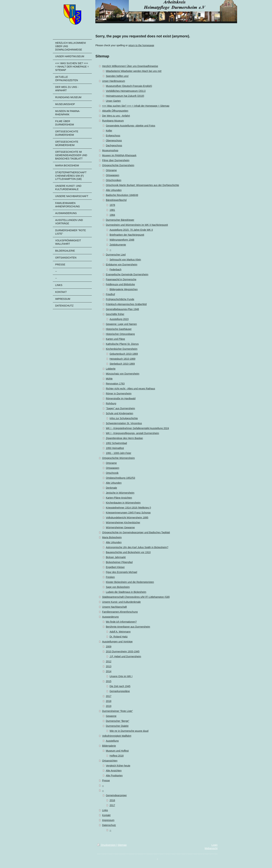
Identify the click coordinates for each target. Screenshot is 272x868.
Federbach (115, 269)
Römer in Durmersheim (119, 394)
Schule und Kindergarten (119, 413)
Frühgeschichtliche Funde (120, 299)
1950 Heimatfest (115, 448)
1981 (112, 210)
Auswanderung (110, 617)
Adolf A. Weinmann (120, 632)
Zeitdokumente (118, 245)
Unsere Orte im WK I (121, 676)
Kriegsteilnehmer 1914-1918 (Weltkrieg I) (128, 508)
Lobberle (111, 369)
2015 (109, 681)
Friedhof (110, 294)
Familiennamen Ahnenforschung (120, 612)
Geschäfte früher (115, 314)
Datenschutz (109, 825)
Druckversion (107, 845)
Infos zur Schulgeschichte (124, 418)
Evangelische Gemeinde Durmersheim (127, 274)
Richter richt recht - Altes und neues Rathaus (130, 389)
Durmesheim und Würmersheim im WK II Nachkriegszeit (137, 225)
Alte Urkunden (114, 190)
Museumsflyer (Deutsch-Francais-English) (129, 86)
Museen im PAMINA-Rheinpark (119, 155)
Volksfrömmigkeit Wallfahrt (117, 736)
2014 (109, 671)
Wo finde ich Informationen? (121, 622)
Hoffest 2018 (117, 756)
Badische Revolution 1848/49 (122, 195)
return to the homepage (141, 45)
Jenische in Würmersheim (120, 493)
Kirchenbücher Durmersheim (122, 349)
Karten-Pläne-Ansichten (119, 498)
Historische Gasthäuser (119, 329)
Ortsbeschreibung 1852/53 (120, 478)
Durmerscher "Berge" (117, 721)
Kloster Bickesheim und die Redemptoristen (130, 582)
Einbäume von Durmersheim (121, 265)
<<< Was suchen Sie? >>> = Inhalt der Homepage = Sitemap (136, 106)
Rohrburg (111, 403)
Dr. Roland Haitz (119, 637)
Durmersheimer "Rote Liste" (117, 711)
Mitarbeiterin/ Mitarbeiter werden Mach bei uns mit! (134, 71)
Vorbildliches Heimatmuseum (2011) (126, 91)
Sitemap (122, 845)
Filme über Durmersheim (116, 160)
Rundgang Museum (113, 121)
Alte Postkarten (114, 776)
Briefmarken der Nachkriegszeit (127, 235)
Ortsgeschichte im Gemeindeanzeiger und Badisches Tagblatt (136, 532)
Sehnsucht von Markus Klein (125, 260)
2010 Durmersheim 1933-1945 (123, 651)
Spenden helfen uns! (117, 76)
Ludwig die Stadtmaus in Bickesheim (126, 592)
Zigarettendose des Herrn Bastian (124, 438)
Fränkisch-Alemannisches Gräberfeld (126, 304)
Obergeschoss (114, 141)
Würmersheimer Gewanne (120, 527)
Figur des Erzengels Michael (121, 572)
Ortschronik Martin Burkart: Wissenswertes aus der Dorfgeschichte (142, 185)
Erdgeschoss (113, 136)
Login (214, 845)
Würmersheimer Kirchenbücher (123, 523)
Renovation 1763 (115, 384)
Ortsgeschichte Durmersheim (118, 165)
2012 (109, 661)
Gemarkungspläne (120, 691)
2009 (109, 647)
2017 (109, 696)
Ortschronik (112, 473)
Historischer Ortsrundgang (120, 334)
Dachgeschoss (114, 145)
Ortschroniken (113, 180)
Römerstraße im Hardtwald (121, 398)
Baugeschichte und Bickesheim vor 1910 (128, 552)
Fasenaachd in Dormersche (121, 279)
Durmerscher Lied (116, 255)
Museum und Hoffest (117, 751)
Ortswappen (112, 175)
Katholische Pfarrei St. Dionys (122, 344)
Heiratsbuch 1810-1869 (122, 359)
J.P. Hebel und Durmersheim (125, 656)
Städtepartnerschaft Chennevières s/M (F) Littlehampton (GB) (136, 597)
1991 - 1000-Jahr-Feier (118, 453)
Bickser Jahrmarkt (116, 557)
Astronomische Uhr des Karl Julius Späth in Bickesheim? (137, 547)
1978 (112, 205)
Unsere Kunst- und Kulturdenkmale (121, 602)
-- (110, 250)
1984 (112, 215)
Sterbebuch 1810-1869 (122, 364)
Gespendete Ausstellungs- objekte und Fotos (131, 126)
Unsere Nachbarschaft (114, 607)
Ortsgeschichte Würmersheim (118, 458)
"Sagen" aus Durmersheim (120, 408)
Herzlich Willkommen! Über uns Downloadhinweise (130, 66)
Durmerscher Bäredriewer (120, 220)
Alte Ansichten (114, 771)
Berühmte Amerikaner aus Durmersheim (128, 627)
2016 (112, 800)
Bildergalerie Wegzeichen (124, 289)
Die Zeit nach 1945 (120, 686)
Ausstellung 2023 (119, 319)
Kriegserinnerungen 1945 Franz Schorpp (128, 513)
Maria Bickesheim (112, 537)
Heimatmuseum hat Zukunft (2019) (125, 96)
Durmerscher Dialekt (117, 726)
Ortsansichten (110, 761)
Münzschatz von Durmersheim (123, 374)
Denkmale (111, 488)
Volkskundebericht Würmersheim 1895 (127, 518)
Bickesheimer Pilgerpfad (119, 562)
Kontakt (106, 815)
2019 (109, 706)
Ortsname (111, 170)
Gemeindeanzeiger (116, 795)
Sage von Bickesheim (118, 587)
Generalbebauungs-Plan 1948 (122, 309)
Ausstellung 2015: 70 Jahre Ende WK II (131, 230)
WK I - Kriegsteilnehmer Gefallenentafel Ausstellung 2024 (137, 428)
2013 (109, 666)
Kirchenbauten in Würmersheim (123, 503)
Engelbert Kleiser (115, 567)
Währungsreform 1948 (122, 240)
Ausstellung (112, 741)
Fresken (110, 577)
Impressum (108, 820)
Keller (109, 131)
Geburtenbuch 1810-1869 (124, 354)
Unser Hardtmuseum (113, 81)
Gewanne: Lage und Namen (121, 324)
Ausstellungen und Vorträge (117, 642)
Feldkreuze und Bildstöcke (120, 284)
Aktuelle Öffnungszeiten (115, 111)
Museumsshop (110, 150)
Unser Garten (113, 101)
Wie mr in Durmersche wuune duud (129, 731)
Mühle (109, 379)
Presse (106, 780)
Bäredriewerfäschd (116, 200)
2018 (109, 701)
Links (105, 810)
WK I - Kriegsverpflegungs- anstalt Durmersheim (132, 433)
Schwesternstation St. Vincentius (124, 423)
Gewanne (111, 716)
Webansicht (211, 848)
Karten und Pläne (115, 339)
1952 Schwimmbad (116, 443)
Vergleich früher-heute (118, 766)
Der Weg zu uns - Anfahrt (116, 116)
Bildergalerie (109, 746)
